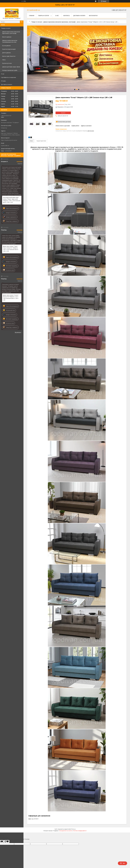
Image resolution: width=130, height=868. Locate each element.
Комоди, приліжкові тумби (10, 70)
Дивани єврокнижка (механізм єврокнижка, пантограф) (11, 33)
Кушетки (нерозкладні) (9, 49)
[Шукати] (22, 22)
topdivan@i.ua (5, 146)
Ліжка (4, 60)
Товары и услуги (6, 28)
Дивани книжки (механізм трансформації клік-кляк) (10, 41)
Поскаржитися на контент (66, 831)
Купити (63, 113)
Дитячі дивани (6, 53)
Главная (32, 16)
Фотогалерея (93, 16)
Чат (123, 863)
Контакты (66, 16)
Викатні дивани (7, 37)
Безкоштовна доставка (64, 122)
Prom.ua (73, 829)
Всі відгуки (18, 332)
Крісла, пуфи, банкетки (9, 56)
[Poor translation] (7, 841)
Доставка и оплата (7, 84)
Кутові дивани (6, 46)
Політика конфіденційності (80, 831)
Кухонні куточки (7, 63)
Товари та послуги (37, 22)
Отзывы (3, 81)
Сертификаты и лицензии (8, 77)
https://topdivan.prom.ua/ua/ (9, 140)
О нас (3, 74)
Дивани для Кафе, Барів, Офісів (11, 67)
